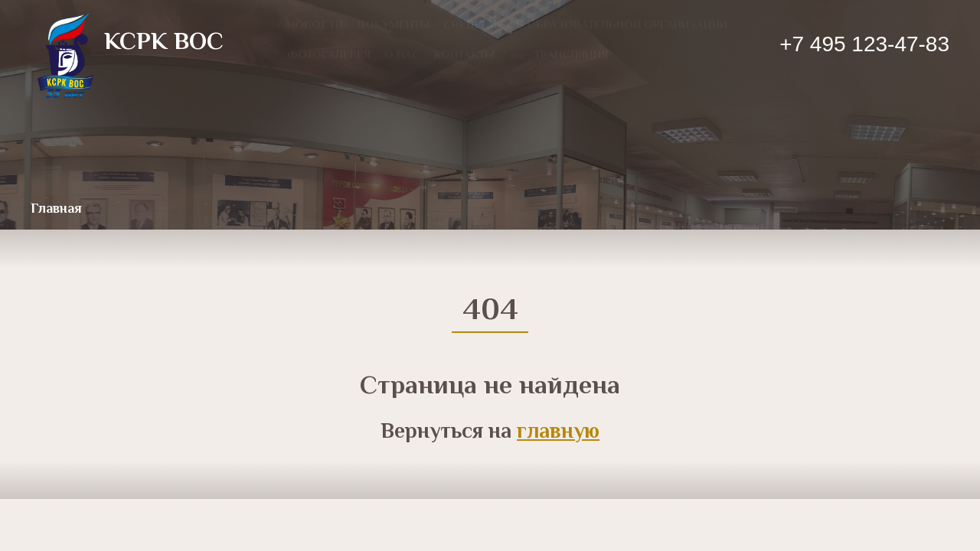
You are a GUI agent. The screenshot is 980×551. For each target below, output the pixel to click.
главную (558, 432)
